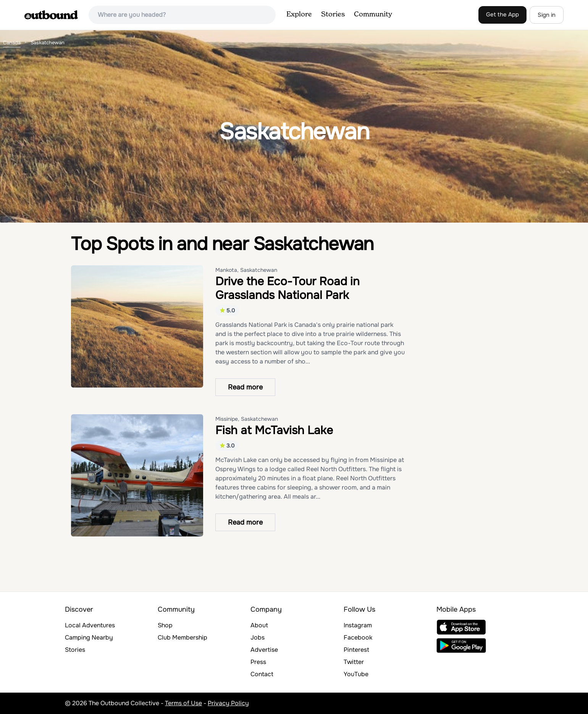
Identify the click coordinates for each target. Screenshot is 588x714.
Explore (299, 15)
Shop (165, 625)
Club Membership (183, 637)
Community (373, 15)
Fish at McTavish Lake (274, 430)
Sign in (547, 15)
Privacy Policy (228, 703)
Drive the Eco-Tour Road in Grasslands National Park (288, 288)
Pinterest (356, 650)
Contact (262, 674)
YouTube (356, 674)
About (259, 625)
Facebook (358, 637)
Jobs (258, 637)
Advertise (264, 650)
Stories (333, 15)
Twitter (354, 662)
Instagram (358, 625)
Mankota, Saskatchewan (246, 270)
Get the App (502, 15)
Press (258, 662)
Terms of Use (183, 703)
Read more (245, 387)
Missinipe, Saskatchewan (247, 419)
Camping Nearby (89, 637)
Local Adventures (90, 625)
